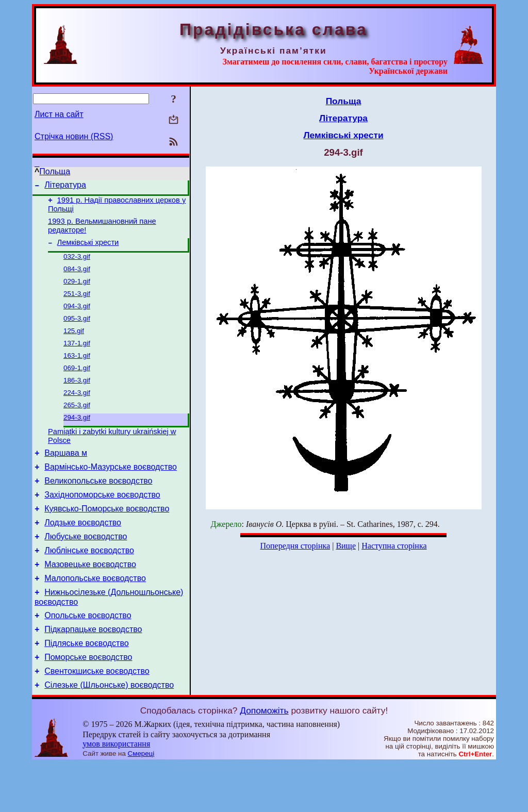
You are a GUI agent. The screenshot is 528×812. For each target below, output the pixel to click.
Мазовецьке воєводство (90, 600)
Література (65, 186)
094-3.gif (77, 317)
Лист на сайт (59, 114)
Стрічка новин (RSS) (74, 136)
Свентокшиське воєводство (97, 718)
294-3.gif (77, 438)
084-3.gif (77, 277)
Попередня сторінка (295, 546)
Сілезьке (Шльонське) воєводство (109, 733)
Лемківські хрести (88, 248)
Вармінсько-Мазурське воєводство (111, 492)
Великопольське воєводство (98, 508)
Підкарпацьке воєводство (93, 672)
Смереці (141, 802)
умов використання (116, 792)
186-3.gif (77, 398)
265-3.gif (77, 425)
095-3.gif (77, 331)
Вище (346, 546)
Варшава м (66, 477)
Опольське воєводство (88, 656)
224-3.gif (77, 411)
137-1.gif (77, 358)
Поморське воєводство (88, 702)
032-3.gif (77, 264)
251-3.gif (77, 304)
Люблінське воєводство (89, 585)
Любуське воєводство (86, 569)
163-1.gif (77, 371)
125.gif (74, 344)
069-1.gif (77, 384)
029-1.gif (77, 291)
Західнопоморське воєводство (102, 523)
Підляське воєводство (86, 687)
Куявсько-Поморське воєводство (107, 538)
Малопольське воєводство (95, 616)
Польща (55, 171)
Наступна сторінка (394, 546)
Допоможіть (264, 759)
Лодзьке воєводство (83, 554)
